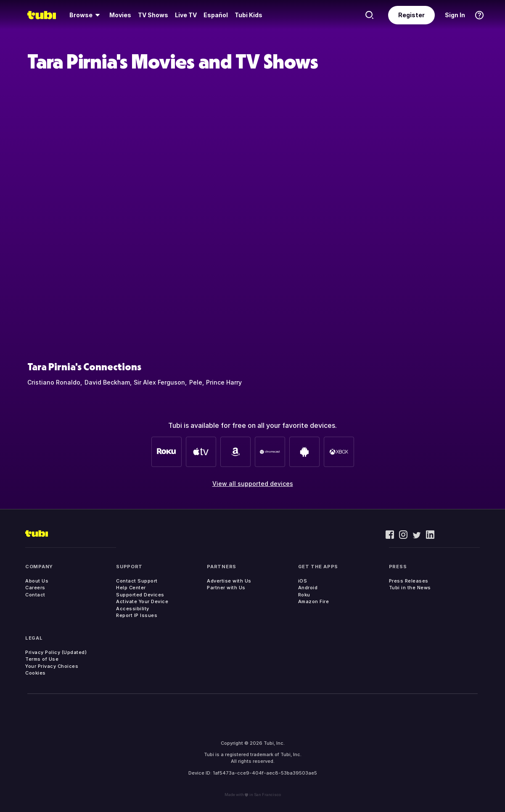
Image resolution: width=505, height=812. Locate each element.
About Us (37, 581)
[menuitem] (86, 15)
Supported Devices (140, 595)
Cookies (36, 673)
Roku (304, 595)
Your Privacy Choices (52, 666)
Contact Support (137, 581)
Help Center (131, 588)
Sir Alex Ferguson (159, 382)
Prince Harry (224, 382)
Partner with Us (226, 588)
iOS (303, 581)
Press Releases (409, 581)
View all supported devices (253, 484)
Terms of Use (42, 659)
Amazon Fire (314, 601)
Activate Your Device (142, 601)
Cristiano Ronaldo (54, 382)
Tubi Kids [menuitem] (249, 15)
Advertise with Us (229, 581)
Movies (120, 15)
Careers (35, 588)
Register (411, 15)
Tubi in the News (410, 588)
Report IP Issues (137, 615)
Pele (196, 382)
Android (308, 588)
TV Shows (153, 15)
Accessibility (133, 609)
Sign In (455, 15)
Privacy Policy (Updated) (56, 652)
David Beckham (107, 382)
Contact (35, 595)
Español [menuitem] (216, 15)
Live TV (186, 15)
